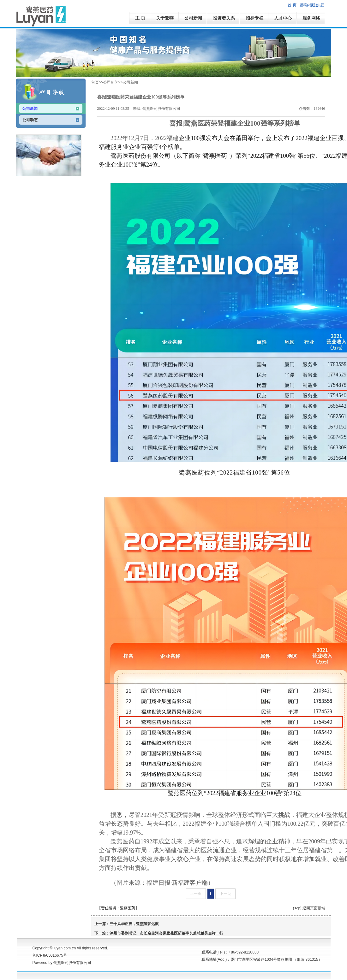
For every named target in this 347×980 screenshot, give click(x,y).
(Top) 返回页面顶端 (309, 908)
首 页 (292, 5)
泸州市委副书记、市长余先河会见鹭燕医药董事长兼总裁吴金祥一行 (166, 933)
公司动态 (30, 120)
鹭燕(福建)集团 (312, 5)
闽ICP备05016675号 (50, 955)
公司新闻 (30, 109)
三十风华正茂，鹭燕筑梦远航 (134, 924)
